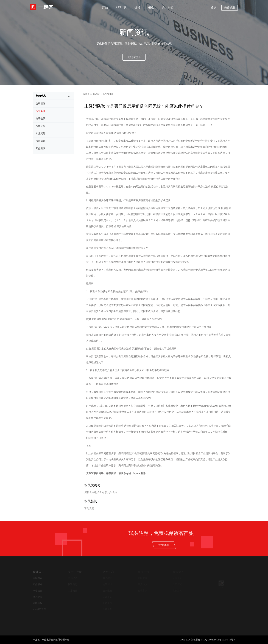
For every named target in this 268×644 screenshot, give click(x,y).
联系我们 (134, 57)
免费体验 (219, 545)
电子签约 (107, 578)
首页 (85, 94)
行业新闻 (108, 94)
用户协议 (143, 584)
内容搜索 (38, 578)
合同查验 (107, 591)
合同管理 (107, 584)
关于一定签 (75, 572)
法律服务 (107, 609)
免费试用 (230, 8)
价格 (137, 7)
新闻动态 (95, 94)
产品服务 (38, 584)
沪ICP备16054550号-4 (224, 640)
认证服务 (107, 597)
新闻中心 (177, 578)
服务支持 (144, 572)
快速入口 (39, 572)
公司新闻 (177, 584)
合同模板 (38, 603)
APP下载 (121, 7)
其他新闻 (177, 591)
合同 (115, 492)
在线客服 (143, 591)
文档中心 (38, 597)
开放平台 (107, 603)
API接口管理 (39, 609)
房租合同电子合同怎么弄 (98, 492)
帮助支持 (143, 578)
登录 (213, 7)
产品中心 (108, 572)
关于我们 (167, 7)
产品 (105, 7)
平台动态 (38, 591)
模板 (151, 7)
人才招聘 (72, 591)
